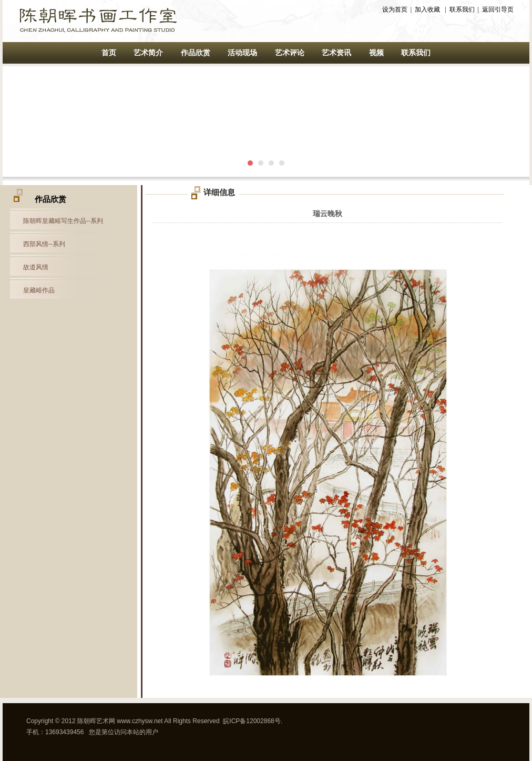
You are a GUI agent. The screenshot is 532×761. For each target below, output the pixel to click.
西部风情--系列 (44, 244)
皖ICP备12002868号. (253, 721)
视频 (376, 53)
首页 (109, 53)
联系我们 (462, 9)
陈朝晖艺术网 (96, 721)
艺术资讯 (336, 53)
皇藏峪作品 (39, 290)
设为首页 (395, 9)
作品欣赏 (196, 53)
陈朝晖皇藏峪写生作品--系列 (63, 221)
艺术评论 (290, 53)
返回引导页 (498, 9)
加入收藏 (427, 9)
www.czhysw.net (140, 721)
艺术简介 (148, 53)
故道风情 (36, 267)
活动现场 (242, 53)
